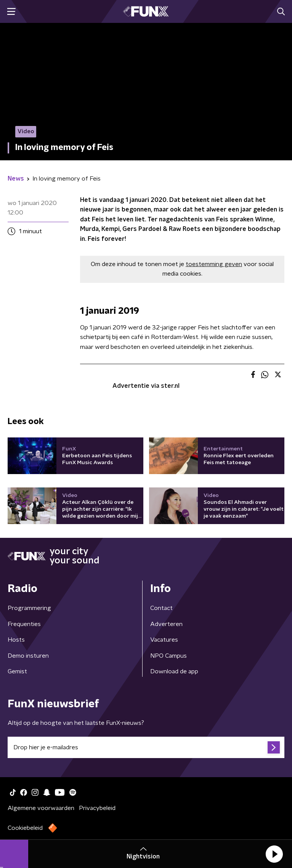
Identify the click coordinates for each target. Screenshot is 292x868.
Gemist (17, 671)
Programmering (29, 608)
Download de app (174, 671)
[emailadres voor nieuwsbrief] (146, 747)
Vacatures (164, 640)
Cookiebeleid (25, 828)
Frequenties (24, 624)
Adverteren (166, 624)
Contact (161, 608)
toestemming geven (214, 264)
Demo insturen (28, 656)
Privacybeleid (97, 808)
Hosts (16, 640)
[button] (274, 854)
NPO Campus (168, 656)
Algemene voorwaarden (41, 808)
